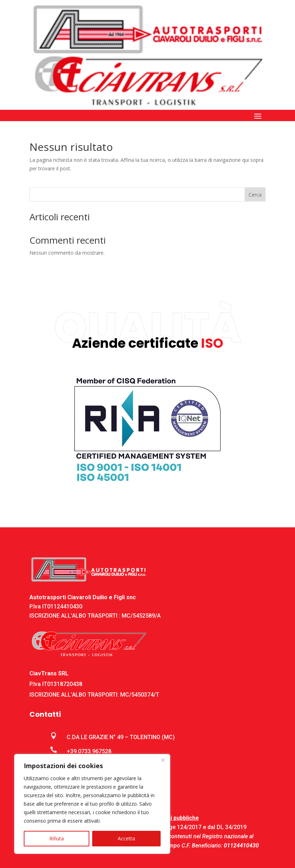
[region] (92, 804)
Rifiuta (57, 838)
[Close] (163, 760)
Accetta (126, 838)
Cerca (255, 195)
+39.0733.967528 (89, 751)
